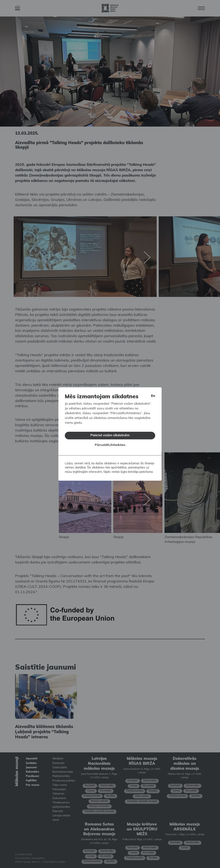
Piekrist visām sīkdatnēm (110, 435)
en (153, 396)
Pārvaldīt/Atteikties (110, 445)
